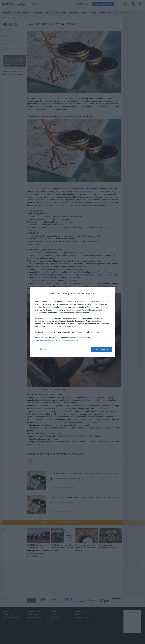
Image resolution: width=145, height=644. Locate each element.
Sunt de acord (101, 349)
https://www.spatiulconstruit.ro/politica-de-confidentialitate (59, 341)
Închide (43, 349)
